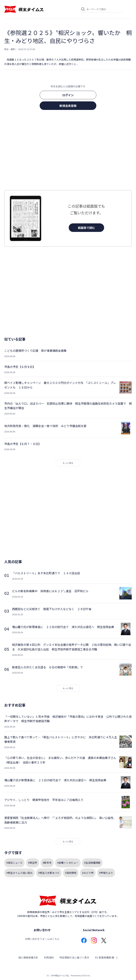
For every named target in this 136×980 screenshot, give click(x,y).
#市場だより (106, 873)
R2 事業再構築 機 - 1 (106, 957)
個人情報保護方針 (28, 957)
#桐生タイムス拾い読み (19, 873)
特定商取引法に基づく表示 (74, 957)
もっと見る (68, 463)
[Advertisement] (68, 151)
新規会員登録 (68, 106)
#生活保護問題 (92, 863)
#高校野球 (71, 873)
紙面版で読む (86, 228)
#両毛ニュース (14, 863)
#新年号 (47, 863)
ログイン (68, 95)
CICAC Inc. (86, 975)
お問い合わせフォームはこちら (42, 939)
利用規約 (49, 957)
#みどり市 (88, 873)
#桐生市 (33, 863)
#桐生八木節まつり (49, 873)
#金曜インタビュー (68, 863)
